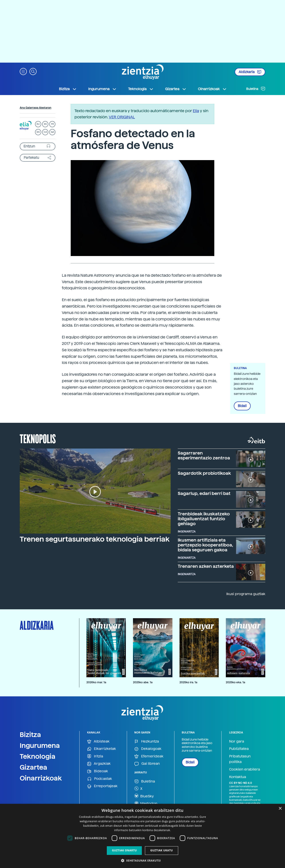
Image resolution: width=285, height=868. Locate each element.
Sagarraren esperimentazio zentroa (204, 455)
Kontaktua (238, 777)
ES (45, 124)
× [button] (280, 809)
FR (52, 124)
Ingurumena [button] (102, 89)
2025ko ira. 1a (188, 682)
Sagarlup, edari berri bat (204, 493)
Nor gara (237, 741)
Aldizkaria (250, 72)
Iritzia (95, 756)
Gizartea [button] (176, 89)
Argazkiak (99, 764)
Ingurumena (40, 745)
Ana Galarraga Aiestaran (36, 108)
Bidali (242, 406)
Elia (196, 111)
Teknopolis (38, 438)
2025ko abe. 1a (143, 682)
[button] (23, 71)
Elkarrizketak (102, 749)
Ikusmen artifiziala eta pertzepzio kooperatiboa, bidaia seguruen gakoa (205, 545)
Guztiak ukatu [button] (162, 850)
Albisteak (98, 742)
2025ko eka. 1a (235, 682)
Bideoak (98, 771)
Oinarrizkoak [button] (212, 89)
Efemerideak (149, 756)
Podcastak (100, 779)
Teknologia (38, 756)
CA (45, 132)
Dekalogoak (148, 749)
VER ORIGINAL (122, 117)
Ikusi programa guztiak (246, 594)
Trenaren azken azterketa (206, 566)
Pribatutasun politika (240, 759)
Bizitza (30, 735)
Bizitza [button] (68, 89)
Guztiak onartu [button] (124, 850)
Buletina (256, 89)
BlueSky (144, 796)
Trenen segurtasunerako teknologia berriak (95, 539)
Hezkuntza (147, 742)
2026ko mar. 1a (96, 682)
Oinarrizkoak (41, 778)
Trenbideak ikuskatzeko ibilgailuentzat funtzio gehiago (204, 519)
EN (38, 132)
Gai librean (147, 764)
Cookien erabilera (245, 769)
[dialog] (142, 836)
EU (38, 124)
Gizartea (33, 767)
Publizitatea (239, 749)
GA (52, 132)
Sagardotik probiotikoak (204, 473)
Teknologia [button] (141, 89)
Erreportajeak (102, 786)
